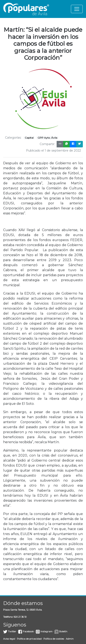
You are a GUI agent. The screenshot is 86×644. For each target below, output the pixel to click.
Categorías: (13, 138)
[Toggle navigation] (77, 9)
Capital (29, 138)
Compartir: (47, 144)
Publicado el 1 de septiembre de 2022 (53, 151)
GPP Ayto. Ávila (47, 138)
